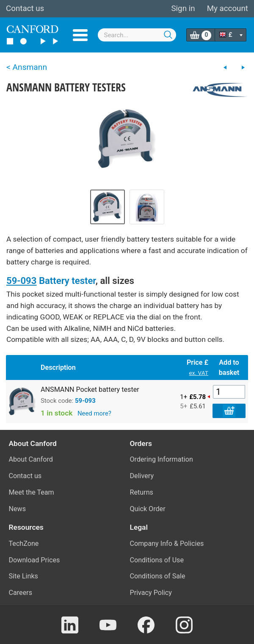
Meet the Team (32, 492)
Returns (142, 492)
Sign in (183, 8)
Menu (80, 35)
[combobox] (137, 35)
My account (228, 8)
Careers (21, 593)
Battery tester (67, 281)
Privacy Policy (151, 593)
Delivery (142, 476)
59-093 (21, 281)
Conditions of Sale (158, 576)
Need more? (94, 413)
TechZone (24, 544)
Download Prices (35, 560)
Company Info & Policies (167, 544)
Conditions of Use (157, 560)
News (18, 509)
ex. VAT (199, 373)
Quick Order (148, 509)
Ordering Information (162, 459)
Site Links (23, 576)
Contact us (25, 8)
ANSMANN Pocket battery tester (90, 389)
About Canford (31, 459)
